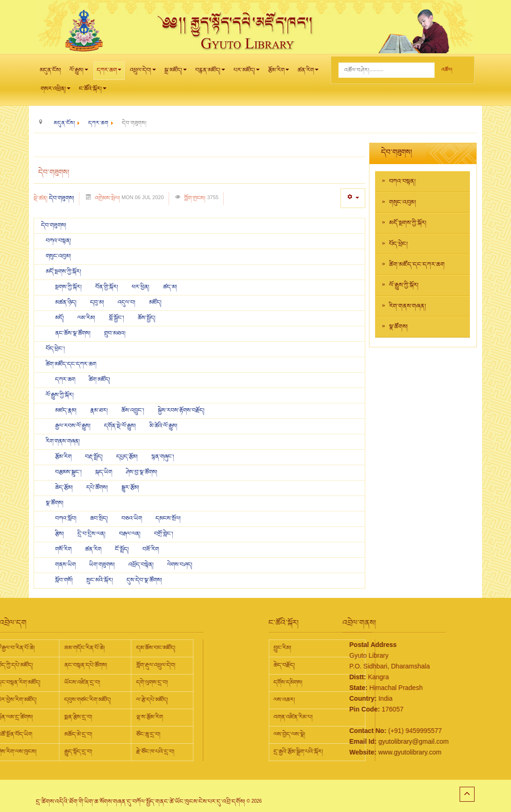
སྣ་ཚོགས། (55, 503)
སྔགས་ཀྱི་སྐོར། (69, 287)
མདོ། (60, 318)
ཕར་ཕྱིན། (141, 287)
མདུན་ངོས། (50, 70)
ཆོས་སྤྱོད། (147, 318)
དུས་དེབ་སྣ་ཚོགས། (144, 580)
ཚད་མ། (170, 287)
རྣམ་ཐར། (100, 410)
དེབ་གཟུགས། (62, 198)
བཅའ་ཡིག (132, 518)
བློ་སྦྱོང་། (117, 318)
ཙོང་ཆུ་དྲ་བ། (70, 734)
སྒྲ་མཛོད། (176, 73)
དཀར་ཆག (109, 73)
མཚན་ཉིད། (67, 302)
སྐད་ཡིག (104, 472)
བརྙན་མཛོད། (210, 73)
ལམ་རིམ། (87, 318)
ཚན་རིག (308, 73)
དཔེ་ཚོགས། (98, 488)
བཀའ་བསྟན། (58, 241)
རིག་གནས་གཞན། (63, 441)
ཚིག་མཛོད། (99, 380)
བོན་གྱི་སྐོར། (107, 287)
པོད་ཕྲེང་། (55, 349)
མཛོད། (155, 302)
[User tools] (353, 198)
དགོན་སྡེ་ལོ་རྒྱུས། (121, 426)
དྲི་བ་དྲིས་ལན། (92, 534)
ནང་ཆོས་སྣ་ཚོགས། (74, 333)
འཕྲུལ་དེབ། (143, 73)
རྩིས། (60, 534)
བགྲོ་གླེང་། (164, 534)
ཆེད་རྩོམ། (65, 488)
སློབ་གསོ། (65, 580)
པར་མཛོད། (247, 73)
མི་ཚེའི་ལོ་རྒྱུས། (163, 426)
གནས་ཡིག (66, 565)
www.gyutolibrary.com (371, 752)
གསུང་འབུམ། (58, 256)
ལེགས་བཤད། (180, 565)
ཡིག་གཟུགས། (103, 565)
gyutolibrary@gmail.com (374, 741)
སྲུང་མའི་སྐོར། (100, 580)
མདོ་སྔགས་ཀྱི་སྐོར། (64, 272)
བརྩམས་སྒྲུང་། (69, 472)
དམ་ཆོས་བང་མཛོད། (78, 648)
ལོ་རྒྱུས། (79, 73)
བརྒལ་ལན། (131, 534)
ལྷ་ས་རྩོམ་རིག (71, 717)
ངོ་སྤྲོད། (123, 549)
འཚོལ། (447, 70)
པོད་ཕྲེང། (398, 244)
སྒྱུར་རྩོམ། (130, 488)
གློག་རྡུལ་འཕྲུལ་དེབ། (78, 665)
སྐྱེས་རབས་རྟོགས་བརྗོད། (181, 410)
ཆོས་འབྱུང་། (134, 410)
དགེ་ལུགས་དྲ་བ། (74, 683)
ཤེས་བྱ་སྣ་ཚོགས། (142, 472)
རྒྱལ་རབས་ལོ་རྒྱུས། (74, 426)
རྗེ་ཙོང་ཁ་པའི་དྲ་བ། (77, 752)
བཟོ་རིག (151, 549)
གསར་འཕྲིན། (56, 91)
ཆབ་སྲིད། (100, 518)
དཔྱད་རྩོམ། (127, 457)
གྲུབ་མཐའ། (115, 333)
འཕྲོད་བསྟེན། (142, 565)
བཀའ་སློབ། (67, 518)
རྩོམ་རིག (279, 73)
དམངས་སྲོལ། (168, 518)
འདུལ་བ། (127, 302)
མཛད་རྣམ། (66, 410)
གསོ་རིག (64, 549)
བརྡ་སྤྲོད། (95, 457)
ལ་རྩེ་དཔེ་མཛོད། (74, 700)
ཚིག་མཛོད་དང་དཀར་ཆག (71, 364)
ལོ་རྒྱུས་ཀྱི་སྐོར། (60, 395)
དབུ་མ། (97, 302)
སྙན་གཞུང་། (163, 457)
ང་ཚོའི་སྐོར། (93, 91)
